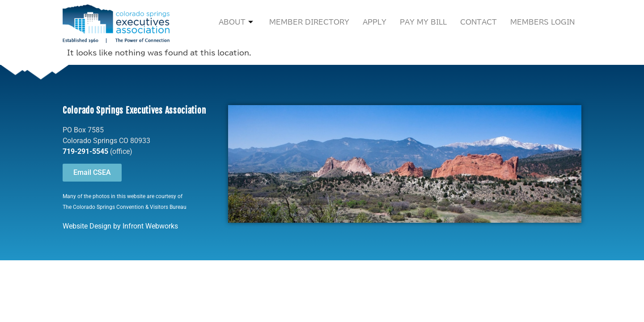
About (236, 23)
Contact (479, 22)
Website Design (87, 226)
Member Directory (309, 22)
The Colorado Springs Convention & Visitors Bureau (125, 207)
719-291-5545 (85, 151)
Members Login (542, 22)
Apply (375, 22)
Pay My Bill (423, 22)
